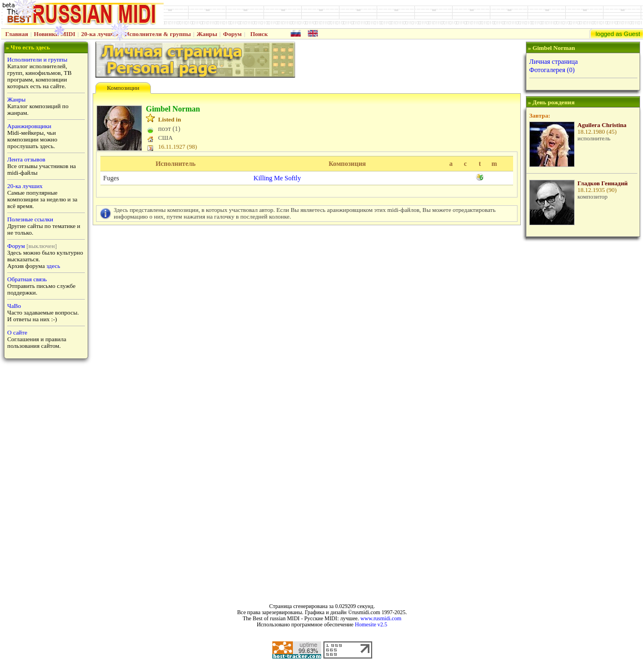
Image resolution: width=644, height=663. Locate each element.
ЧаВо (14, 306)
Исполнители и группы (37, 59)
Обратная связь (27, 279)
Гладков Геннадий (603, 183)
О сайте (17, 332)
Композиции (123, 88)
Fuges (111, 178)
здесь (54, 266)
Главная (17, 34)
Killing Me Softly (277, 178)
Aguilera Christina (602, 125)
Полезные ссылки (30, 219)
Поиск (259, 34)
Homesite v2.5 (371, 624)
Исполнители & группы (158, 34)
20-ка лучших (100, 34)
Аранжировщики (29, 126)
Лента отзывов (26, 159)
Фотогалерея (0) (552, 70)
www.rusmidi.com (381, 618)
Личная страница (554, 62)
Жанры (207, 34)
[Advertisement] (582, 417)
